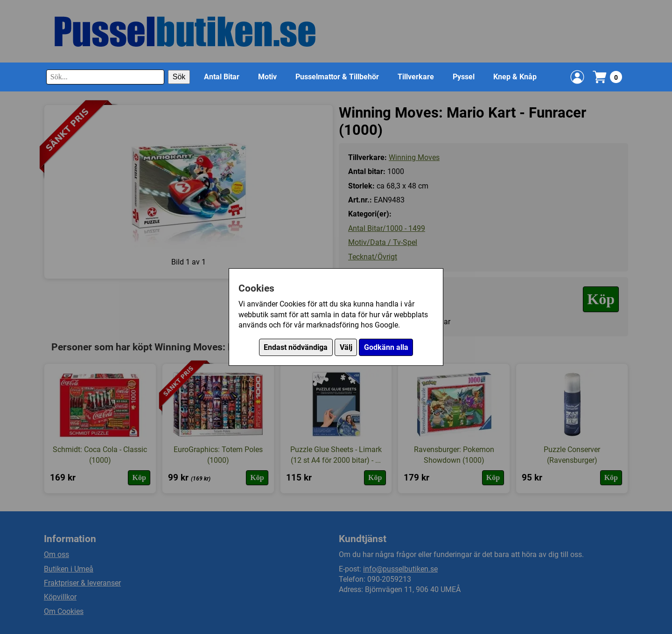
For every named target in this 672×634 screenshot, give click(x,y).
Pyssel (464, 77)
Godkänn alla (386, 347)
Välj (346, 347)
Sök (179, 77)
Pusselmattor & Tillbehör (337, 77)
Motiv (267, 77)
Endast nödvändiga (296, 347)
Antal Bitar (222, 77)
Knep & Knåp (515, 77)
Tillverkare (416, 77)
